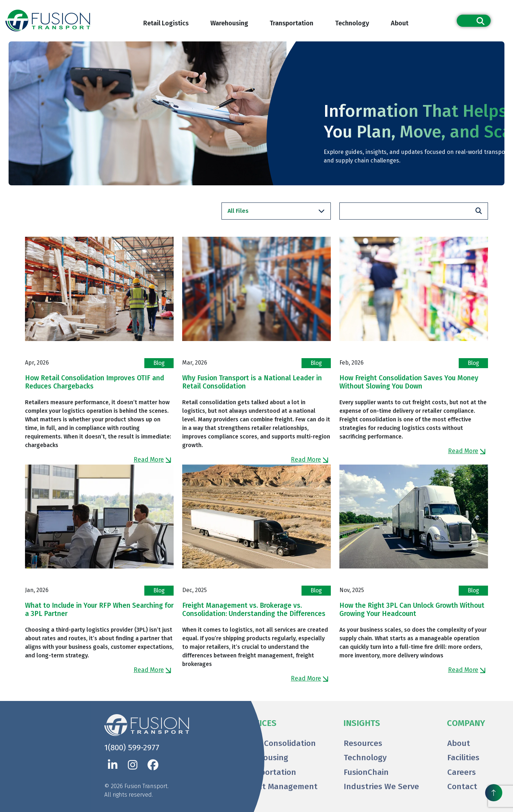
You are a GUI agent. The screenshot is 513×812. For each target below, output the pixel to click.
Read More (152, 460)
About (400, 23)
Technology (352, 23)
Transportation (292, 23)
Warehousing (229, 23)
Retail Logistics (166, 23)
